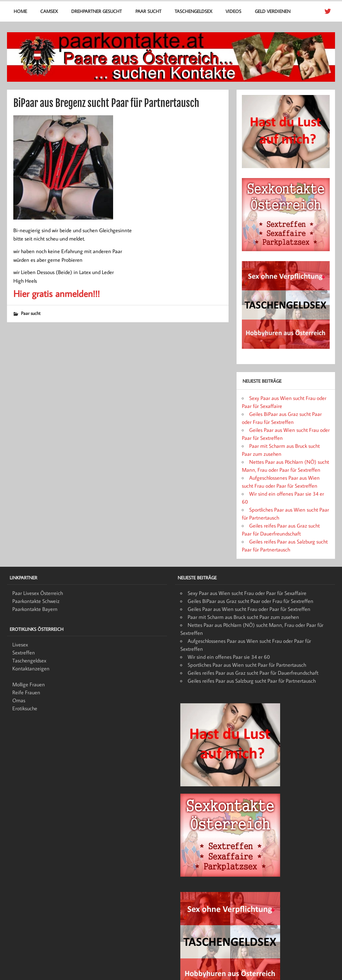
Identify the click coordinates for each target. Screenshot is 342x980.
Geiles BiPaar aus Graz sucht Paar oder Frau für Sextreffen (251, 601)
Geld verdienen (273, 11)
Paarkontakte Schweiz (36, 601)
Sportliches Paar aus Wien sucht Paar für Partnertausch (247, 665)
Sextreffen (24, 652)
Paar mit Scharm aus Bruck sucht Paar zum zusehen (243, 617)
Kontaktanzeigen (31, 668)
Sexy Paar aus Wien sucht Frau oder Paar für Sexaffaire (247, 593)
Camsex (49, 11)
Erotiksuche (25, 708)
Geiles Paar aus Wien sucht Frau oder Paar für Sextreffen (249, 609)
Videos (233, 11)
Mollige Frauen (29, 684)
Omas (19, 700)
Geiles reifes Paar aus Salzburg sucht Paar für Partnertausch (252, 681)
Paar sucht (148, 11)
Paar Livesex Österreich (38, 593)
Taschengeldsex (193, 11)
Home (20, 11)
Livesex (20, 644)
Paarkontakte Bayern (35, 609)
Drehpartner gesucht (96, 11)
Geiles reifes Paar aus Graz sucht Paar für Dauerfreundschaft (253, 673)
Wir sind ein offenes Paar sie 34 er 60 (229, 657)
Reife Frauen (26, 692)
